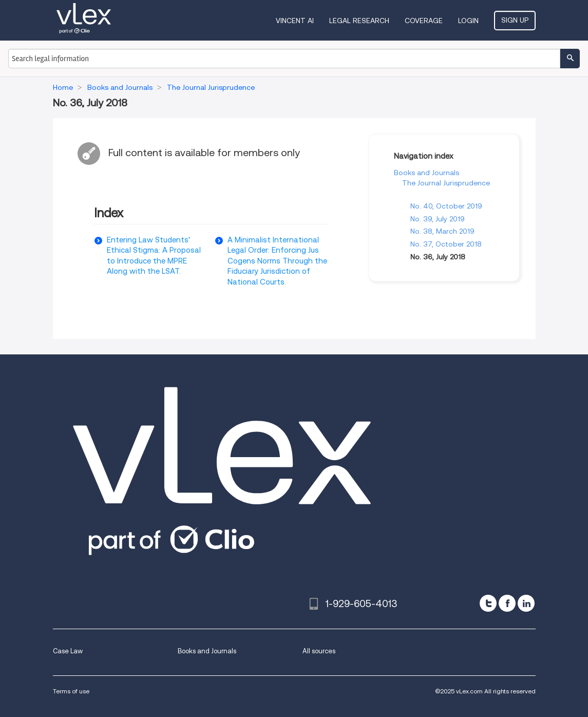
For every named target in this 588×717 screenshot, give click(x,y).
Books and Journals (426, 173)
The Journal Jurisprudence (446, 183)
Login (468, 21)
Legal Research (359, 21)
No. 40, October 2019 (446, 206)
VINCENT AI (295, 21)
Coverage (424, 21)
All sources (319, 651)
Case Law (68, 651)
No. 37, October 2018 (446, 244)
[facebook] (507, 603)
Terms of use (71, 691)
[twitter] (488, 603)
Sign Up (515, 20)
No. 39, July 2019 (438, 219)
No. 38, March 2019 (442, 231)
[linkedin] (526, 603)
